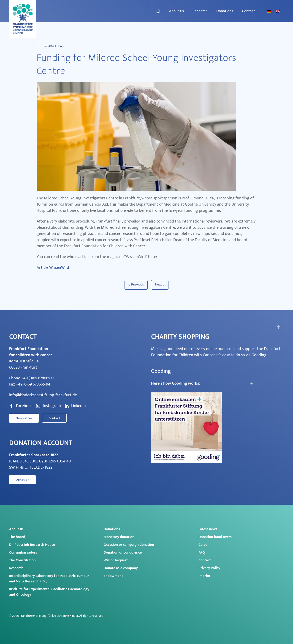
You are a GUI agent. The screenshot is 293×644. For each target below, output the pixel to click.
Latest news (50, 46)
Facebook (21, 406)
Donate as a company (121, 568)
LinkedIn (75, 406)
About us (16, 529)
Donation (22, 480)
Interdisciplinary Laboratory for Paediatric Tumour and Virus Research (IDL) (49, 579)
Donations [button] (225, 11)
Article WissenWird (53, 268)
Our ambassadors (23, 553)
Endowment (113, 576)
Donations (112, 529)
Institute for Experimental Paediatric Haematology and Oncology (49, 592)
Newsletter (24, 418)
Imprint (204, 576)
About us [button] (177, 11)
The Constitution (22, 560)
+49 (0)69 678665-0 (37, 378)
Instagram (48, 406)
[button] (278, 327)
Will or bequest (116, 560)
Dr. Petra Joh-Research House (32, 545)
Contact (248, 11)
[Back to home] (23, 19)
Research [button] (200, 11)
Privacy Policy (209, 568)
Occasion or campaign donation (129, 545)
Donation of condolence (123, 553)
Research (16, 568)
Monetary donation (119, 537)
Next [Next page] (160, 284)
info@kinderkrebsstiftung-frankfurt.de (43, 395)
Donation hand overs (215, 537)
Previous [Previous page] (136, 284)
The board (17, 537)
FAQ (202, 553)
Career (204, 545)
